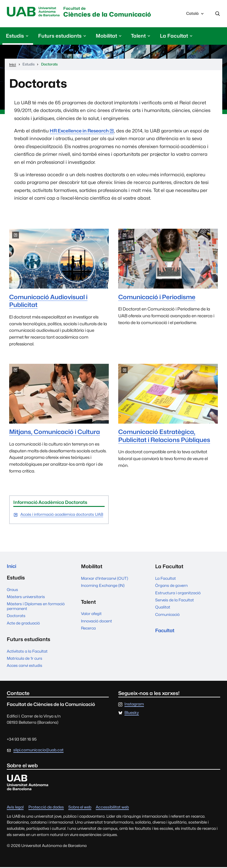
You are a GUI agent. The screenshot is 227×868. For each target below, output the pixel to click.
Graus (12, 590)
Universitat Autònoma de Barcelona (34, 12)
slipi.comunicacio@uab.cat (38, 751)
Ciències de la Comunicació (112, 13)
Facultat (166, 631)
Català (195, 15)
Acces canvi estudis (25, 667)
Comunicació (167, 615)
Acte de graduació (23, 624)
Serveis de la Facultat (175, 600)
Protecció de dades (46, 808)
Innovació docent (97, 621)
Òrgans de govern (171, 586)
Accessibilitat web (112, 808)
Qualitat (163, 608)
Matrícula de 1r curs (25, 659)
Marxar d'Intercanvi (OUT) (104, 579)
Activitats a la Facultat (27, 652)
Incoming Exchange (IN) (103, 586)
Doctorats (16, 617)
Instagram (134, 705)
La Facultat (166, 579)
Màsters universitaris (26, 598)
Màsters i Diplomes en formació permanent (36, 607)
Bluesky (132, 714)
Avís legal (15, 808)
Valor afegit (91, 614)
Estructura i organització (178, 593)
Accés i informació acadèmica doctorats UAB (62, 515)
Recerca (88, 629)
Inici (12, 567)
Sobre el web (80, 808)
